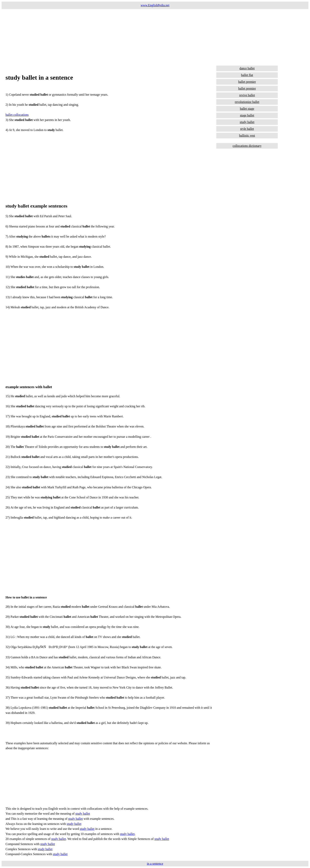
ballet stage (247, 109)
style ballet (247, 129)
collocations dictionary (247, 146)
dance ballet (247, 68)
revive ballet (247, 95)
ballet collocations (17, 115)
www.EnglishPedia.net (155, 5)
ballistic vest (247, 135)
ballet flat (247, 75)
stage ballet (247, 115)
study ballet (83, 814)
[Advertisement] (120, 37)
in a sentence (155, 864)
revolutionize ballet (247, 102)
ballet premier (247, 82)
